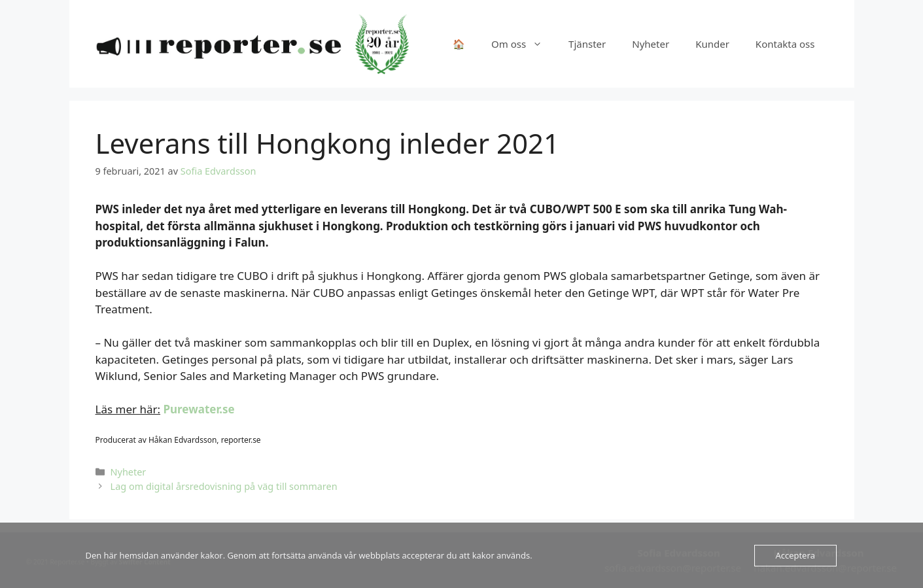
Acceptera (795, 555)
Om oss (523, 44)
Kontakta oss (785, 44)
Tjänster (587, 44)
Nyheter (651, 44)
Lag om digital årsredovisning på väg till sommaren (224, 486)
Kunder (712, 44)
